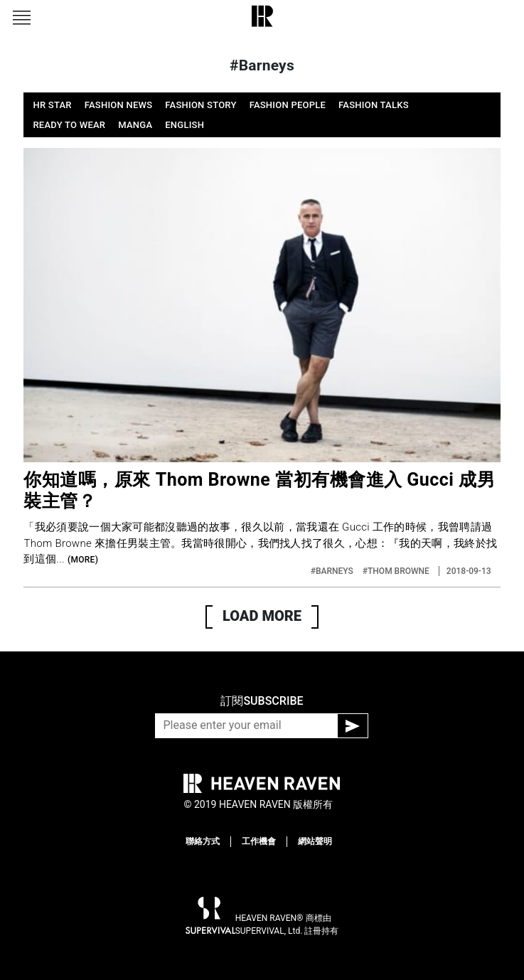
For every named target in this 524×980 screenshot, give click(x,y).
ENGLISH (185, 125)
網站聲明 (315, 841)
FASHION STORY (200, 105)
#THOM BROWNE (397, 571)
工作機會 (259, 841)
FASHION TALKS (374, 105)
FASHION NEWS (119, 105)
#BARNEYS (333, 571)
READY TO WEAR (69, 125)
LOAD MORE (262, 616)
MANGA (135, 125)
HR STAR (52, 105)
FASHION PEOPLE (288, 105)
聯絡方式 (203, 841)
